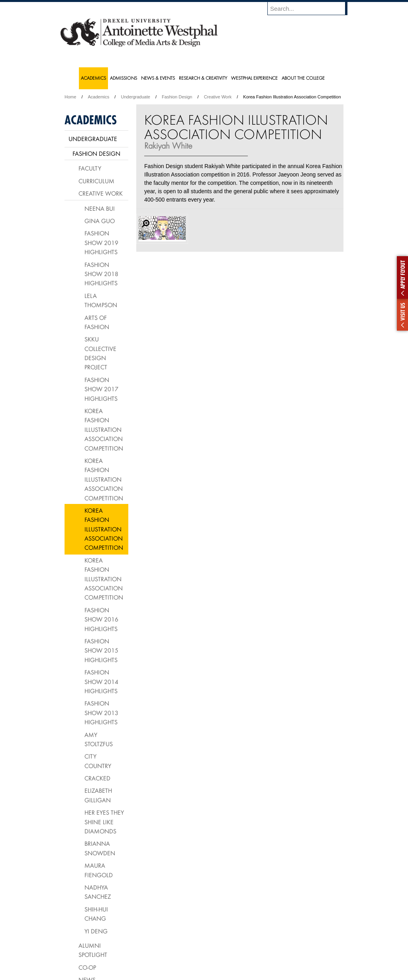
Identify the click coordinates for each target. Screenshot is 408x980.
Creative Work (218, 97)
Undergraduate (135, 97)
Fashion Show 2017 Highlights (101, 389)
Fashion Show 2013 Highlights (101, 712)
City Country (98, 761)
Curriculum (96, 181)
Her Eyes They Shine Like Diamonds (104, 822)
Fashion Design (177, 97)
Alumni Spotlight (93, 950)
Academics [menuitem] (93, 78)
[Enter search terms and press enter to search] (311, 8)
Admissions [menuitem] (124, 78)
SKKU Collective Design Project (100, 353)
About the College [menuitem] (303, 78)
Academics (99, 97)
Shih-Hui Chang (96, 914)
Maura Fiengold (99, 870)
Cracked (97, 778)
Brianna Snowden (100, 848)
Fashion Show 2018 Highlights (101, 274)
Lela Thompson (101, 300)
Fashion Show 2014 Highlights (101, 681)
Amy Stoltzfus (99, 739)
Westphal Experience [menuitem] (254, 78)
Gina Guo (100, 221)
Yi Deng (96, 931)
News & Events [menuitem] (158, 78)
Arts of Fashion (97, 322)
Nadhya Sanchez (98, 892)
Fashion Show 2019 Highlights (101, 242)
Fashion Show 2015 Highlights (101, 650)
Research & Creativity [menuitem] (203, 78)
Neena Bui (100, 208)
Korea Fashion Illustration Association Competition (104, 429)
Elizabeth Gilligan (98, 795)
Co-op (87, 967)
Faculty (90, 168)
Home (70, 97)
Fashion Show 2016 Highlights (101, 619)
